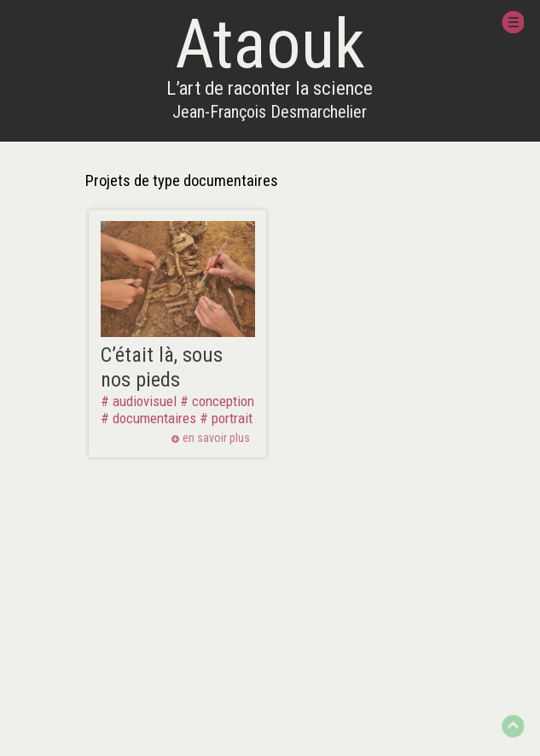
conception (223, 401)
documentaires (154, 418)
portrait (232, 418)
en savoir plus (216, 439)
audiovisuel (145, 401)
